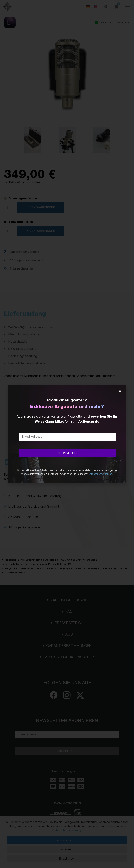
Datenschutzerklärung (100, 474)
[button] (120, 391)
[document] (67, 434)
